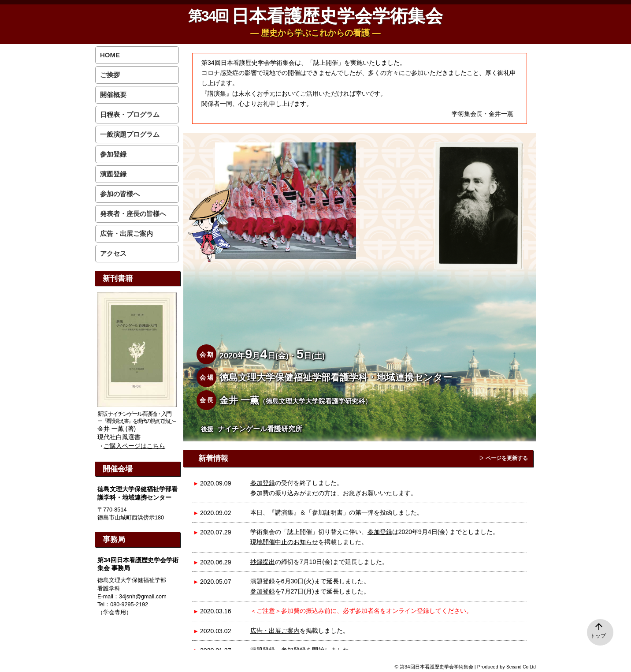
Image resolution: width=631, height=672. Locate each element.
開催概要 (113, 95)
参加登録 (263, 483)
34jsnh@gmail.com (143, 597)
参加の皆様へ (120, 194)
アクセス (113, 253)
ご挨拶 (110, 75)
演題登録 (263, 581)
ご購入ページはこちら (134, 446)
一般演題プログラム (130, 134)
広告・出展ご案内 (275, 631)
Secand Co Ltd (521, 667)
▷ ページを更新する (503, 458)
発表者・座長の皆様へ (133, 214)
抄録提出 (263, 562)
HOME (110, 55)
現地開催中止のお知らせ (284, 542)
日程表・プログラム (130, 114)
